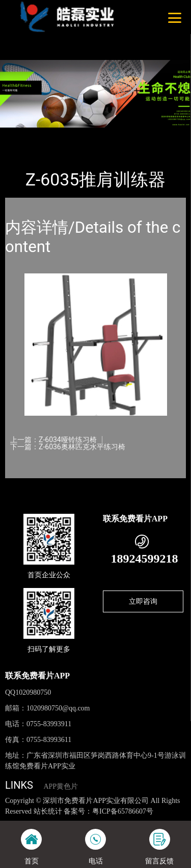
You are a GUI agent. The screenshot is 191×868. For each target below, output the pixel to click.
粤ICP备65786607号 (123, 811)
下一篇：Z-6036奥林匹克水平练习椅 (68, 447)
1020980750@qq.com (58, 708)
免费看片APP (112, 134)
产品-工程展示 (61, 134)
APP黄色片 (61, 786)
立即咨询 (143, 601)
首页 (21, 134)
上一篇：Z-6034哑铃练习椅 (53, 440)
